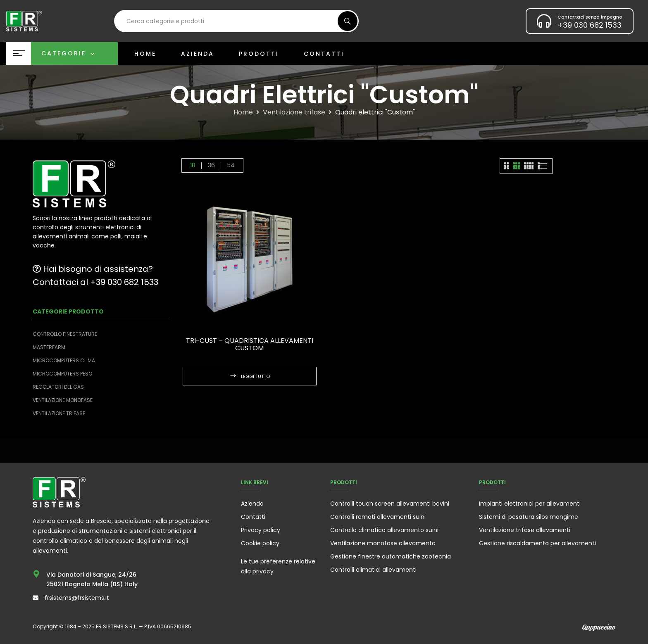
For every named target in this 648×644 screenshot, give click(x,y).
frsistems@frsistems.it (77, 598)
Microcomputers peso (62, 374)
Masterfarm (49, 347)
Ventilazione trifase (294, 112)
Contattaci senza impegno (590, 17)
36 (211, 165)
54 (231, 165)
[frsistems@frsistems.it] (36, 598)
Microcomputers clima (64, 360)
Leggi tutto (255, 376)
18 (193, 165)
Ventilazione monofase (63, 400)
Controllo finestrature (65, 334)
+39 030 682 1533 (590, 25)
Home (243, 112)
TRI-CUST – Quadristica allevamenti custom (250, 344)
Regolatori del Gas (58, 387)
